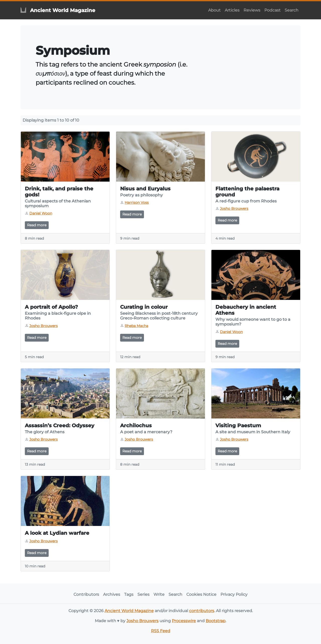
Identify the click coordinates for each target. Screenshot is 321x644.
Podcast (272, 10)
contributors (202, 611)
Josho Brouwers (142, 621)
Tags (129, 594)
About (214, 10)
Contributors (86, 594)
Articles (232, 10)
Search (292, 10)
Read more (37, 225)
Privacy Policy (234, 594)
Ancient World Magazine (129, 611)
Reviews (252, 10)
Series (143, 594)
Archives (112, 594)
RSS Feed (161, 631)
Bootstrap (216, 621)
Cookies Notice (201, 594)
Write (159, 594)
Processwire (184, 621)
